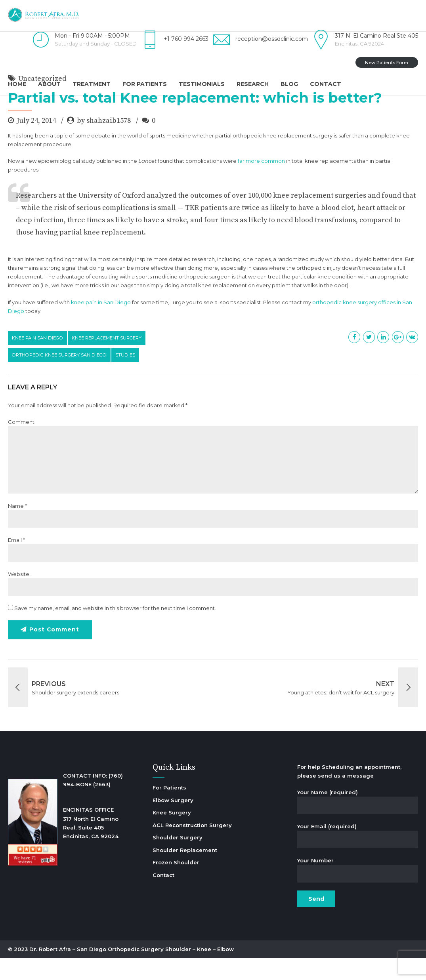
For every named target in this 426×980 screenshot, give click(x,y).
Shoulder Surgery (178, 859)
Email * (16, 562)
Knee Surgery (172, 834)
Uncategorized (42, 100)
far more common (261, 183)
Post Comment (54, 652)
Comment (21, 444)
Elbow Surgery (173, 822)
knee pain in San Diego (101, 324)
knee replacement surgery (107, 360)
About (49, 84)
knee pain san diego (37, 360)
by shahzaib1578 (104, 142)
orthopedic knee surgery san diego (59, 377)
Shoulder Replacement (185, 872)
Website (19, 596)
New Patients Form (387, 63)
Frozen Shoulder (176, 884)
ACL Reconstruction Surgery (192, 847)
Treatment (92, 84)
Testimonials (202, 84)
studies (125, 377)
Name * (17, 528)
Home (17, 84)
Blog (289, 84)
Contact (326, 84)
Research (253, 84)
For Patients (145, 84)
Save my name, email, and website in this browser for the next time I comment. (115, 630)
